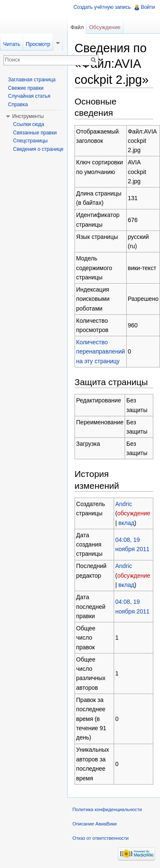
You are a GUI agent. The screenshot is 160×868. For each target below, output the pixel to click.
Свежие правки (26, 88)
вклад (126, 523)
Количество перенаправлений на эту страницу (101, 352)
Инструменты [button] (28, 116)
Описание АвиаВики (95, 824)
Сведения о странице (38, 149)
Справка (18, 104)
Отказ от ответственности (101, 838)
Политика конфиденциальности (107, 809)
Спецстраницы (30, 141)
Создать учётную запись (102, 7)
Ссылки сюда (29, 124)
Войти (148, 7)
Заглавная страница (32, 80)
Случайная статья (29, 96)
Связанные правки (35, 133)
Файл (77, 27)
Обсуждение (105, 27)
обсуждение (133, 513)
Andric (124, 504)
